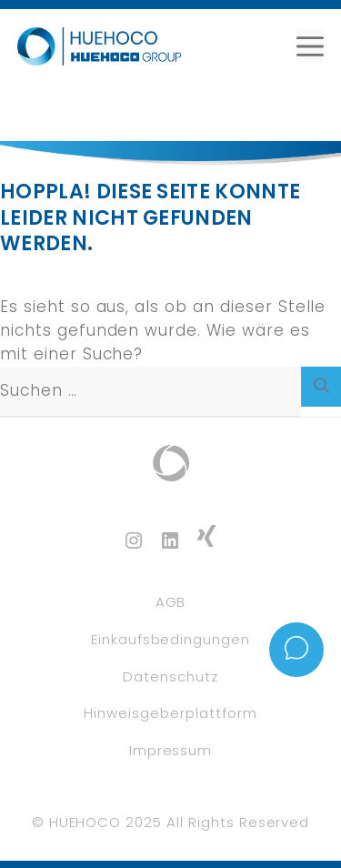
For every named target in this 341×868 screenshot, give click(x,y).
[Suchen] (321, 387)
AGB (171, 602)
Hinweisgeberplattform (170, 713)
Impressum (171, 750)
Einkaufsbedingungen (170, 639)
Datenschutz (170, 676)
